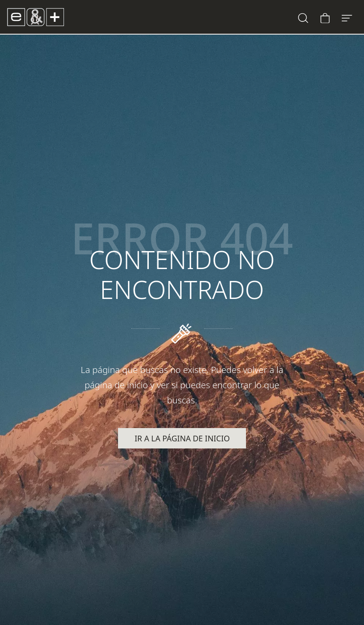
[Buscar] (303, 17)
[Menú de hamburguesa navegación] (347, 17)
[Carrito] (325, 17)
